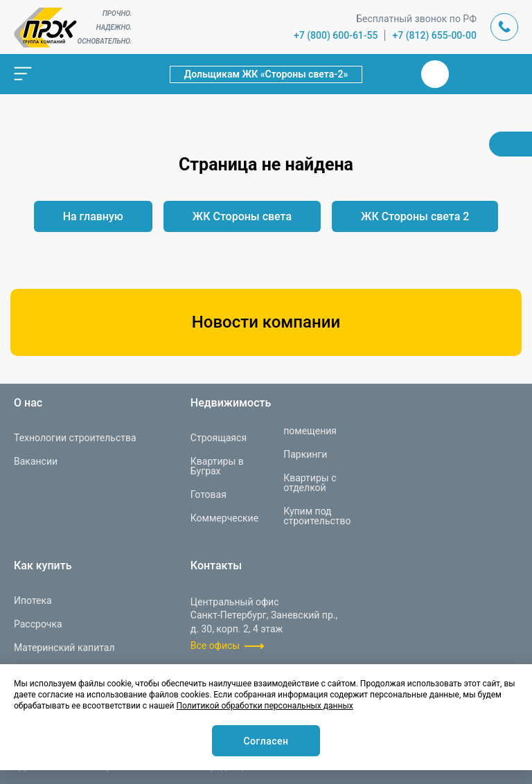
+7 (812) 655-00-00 (434, 35)
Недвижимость (231, 403)
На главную (93, 216)
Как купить (43, 566)
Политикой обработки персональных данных (264, 706)
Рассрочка (38, 624)
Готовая (209, 495)
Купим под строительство (317, 516)
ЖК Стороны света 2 (415, 216)
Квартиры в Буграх (217, 466)
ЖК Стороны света (242, 216)
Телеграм (468, 74)
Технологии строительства (75, 438)
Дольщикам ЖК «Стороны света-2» (266, 74)
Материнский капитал (64, 648)
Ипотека (33, 600)
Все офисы (215, 645)
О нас (28, 403)
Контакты (216, 566)
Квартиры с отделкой (310, 483)
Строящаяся (219, 438)
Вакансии (36, 461)
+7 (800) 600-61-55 (336, 35)
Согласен (266, 741)
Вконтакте (435, 74)
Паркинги (305, 454)
